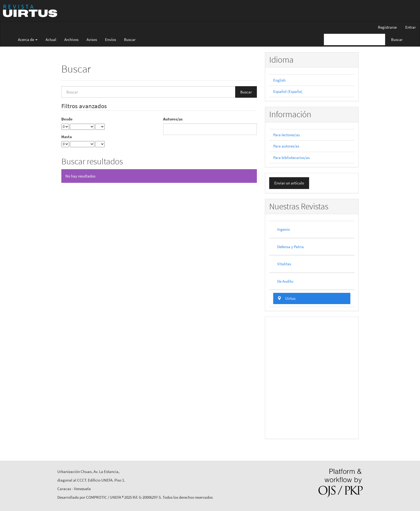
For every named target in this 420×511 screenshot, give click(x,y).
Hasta (67, 137)
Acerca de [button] (28, 39)
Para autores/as (286, 146)
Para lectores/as (286, 135)
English (279, 80)
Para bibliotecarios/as (291, 158)
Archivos (71, 39)
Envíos (110, 39)
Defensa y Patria (290, 247)
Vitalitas (284, 264)
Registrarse (387, 27)
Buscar (130, 39)
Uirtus (286, 298)
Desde (67, 119)
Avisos (92, 39)
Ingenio (284, 229)
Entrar (410, 27)
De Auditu (285, 281)
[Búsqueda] (355, 39)
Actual (51, 39)
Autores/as (173, 119)
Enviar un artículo (289, 183)
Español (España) (288, 91)
